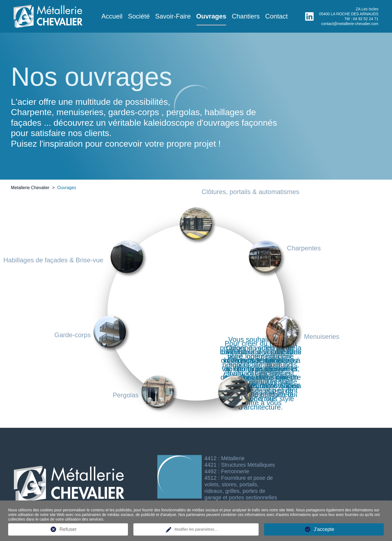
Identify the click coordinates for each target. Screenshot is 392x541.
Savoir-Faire (173, 16)
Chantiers (246, 16)
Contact (276, 16)
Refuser (68, 529)
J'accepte (324, 529)
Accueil (112, 16)
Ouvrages (211, 16)
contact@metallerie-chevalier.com (350, 24)
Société (139, 16)
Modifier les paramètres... (196, 529)
